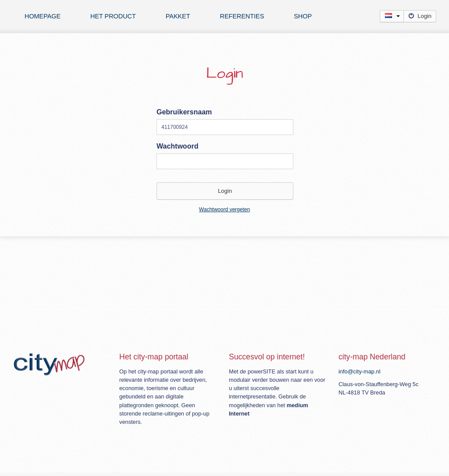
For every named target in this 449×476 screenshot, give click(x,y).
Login (420, 16)
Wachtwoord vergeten (224, 210)
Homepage (43, 16)
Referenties (242, 16)
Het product (113, 16)
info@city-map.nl (360, 371)
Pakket (178, 16)
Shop (303, 16)
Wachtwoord (177, 146)
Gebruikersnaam (184, 112)
